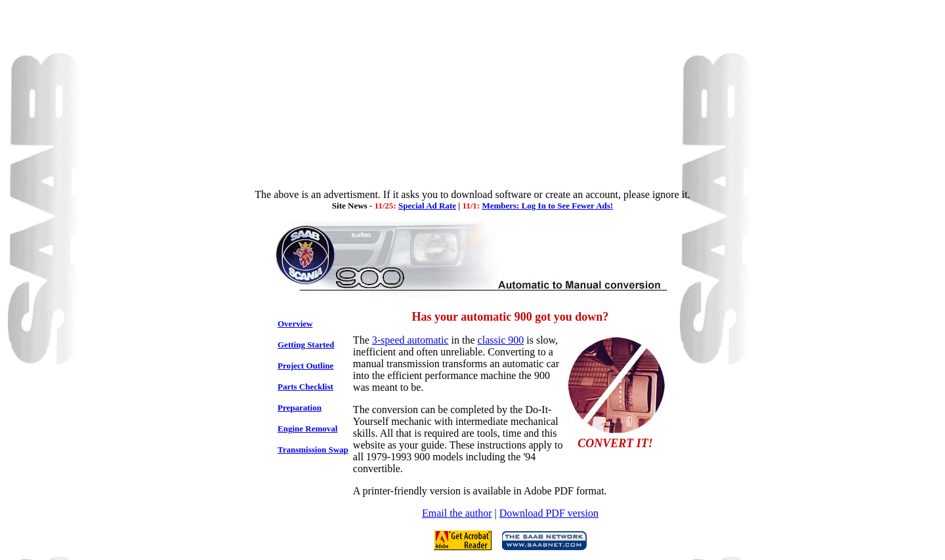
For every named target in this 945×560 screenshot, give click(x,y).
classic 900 (501, 340)
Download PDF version (549, 513)
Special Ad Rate (427, 206)
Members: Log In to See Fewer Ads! (547, 206)
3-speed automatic (410, 340)
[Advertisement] (472, 97)
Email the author (457, 513)
